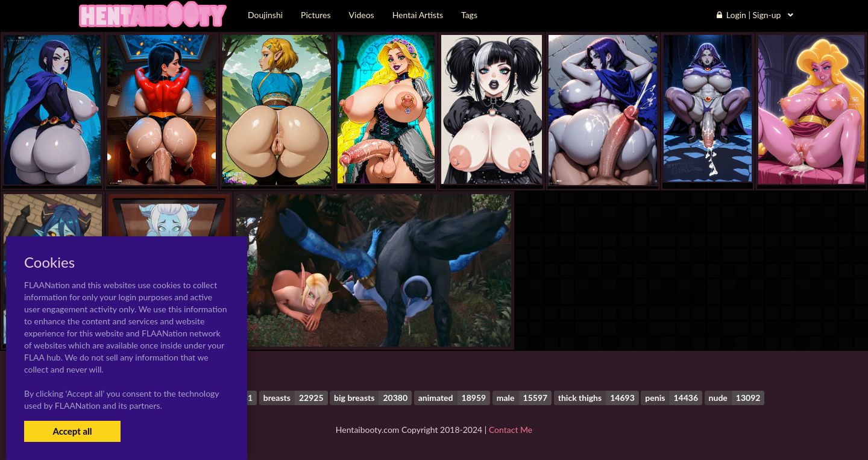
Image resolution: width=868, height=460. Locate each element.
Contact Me (511, 430)
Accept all (72, 431)
